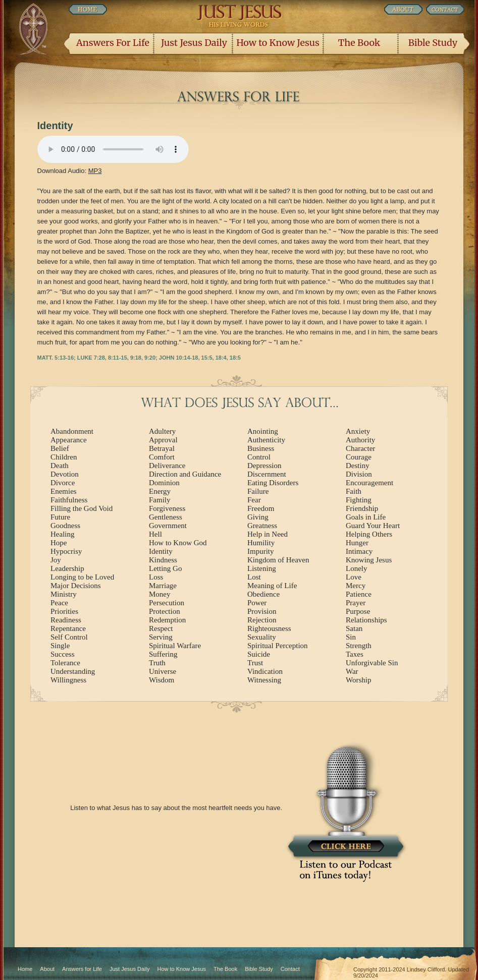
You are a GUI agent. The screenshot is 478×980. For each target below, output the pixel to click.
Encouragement (369, 483)
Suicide (259, 654)
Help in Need (268, 534)
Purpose (358, 611)
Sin (351, 637)
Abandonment (72, 431)
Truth (157, 663)
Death (60, 466)
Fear (254, 500)
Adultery (162, 431)
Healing (62, 534)
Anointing (263, 431)
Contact (290, 969)
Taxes (355, 654)
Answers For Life (113, 43)
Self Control (69, 637)
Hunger (357, 543)
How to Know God (178, 543)
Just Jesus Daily (194, 43)
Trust (255, 663)
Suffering (163, 654)
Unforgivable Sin (372, 663)
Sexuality (262, 637)
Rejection (262, 620)
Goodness (65, 526)
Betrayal (162, 448)
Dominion (164, 483)
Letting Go (165, 568)
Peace (59, 603)
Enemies (64, 491)
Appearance (69, 440)
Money (160, 594)
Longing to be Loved (82, 577)
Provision (262, 611)
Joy (56, 560)
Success (63, 654)
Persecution (167, 603)
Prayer (356, 603)
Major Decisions (76, 586)
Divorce (63, 483)
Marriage (163, 586)
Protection (165, 611)
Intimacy (359, 551)
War (352, 671)
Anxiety (358, 431)
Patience (359, 594)
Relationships (366, 620)
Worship (358, 680)
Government (168, 526)
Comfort (162, 457)
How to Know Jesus (278, 43)
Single (60, 646)
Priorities (64, 611)
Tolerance (65, 663)
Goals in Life (366, 517)
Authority (360, 440)
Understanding (73, 671)
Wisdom (162, 680)
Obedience (263, 594)
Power (257, 603)
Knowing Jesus (369, 560)
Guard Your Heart (373, 526)
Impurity (261, 551)
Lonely (357, 568)
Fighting (359, 500)
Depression (264, 466)
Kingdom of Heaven (278, 560)
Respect (161, 628)
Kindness (163, 560)
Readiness (66, 620)
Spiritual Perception (278, 646)
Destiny (358, 466)
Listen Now (113, 149)
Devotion (65, 474)
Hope (59, 543)
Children (64, 457)
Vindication (265, 671)
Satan (354, 628)
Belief (60, 448)
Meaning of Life (272, 586)
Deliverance (167, 466)
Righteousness (269, 628)
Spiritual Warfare (175, 646)
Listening (262, 568)
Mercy (356, 586)
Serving (161, 637)
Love (354, 577)
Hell (155, 534)
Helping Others (369, 534)
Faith (354, 491)
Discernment (267, 474)
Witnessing (264, 680)
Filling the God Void (82, 508)
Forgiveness (167, 508)
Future (60, 517)
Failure (258, 491)
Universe (163, 671)
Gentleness (166, 517)
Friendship (362, 508)
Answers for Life (82, 969)
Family (160, 500)
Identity (161, 551)
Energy (160, 491)
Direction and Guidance (185, 474)
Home (25, 969)
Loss (156, 577)
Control (259, 457)
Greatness (262, 526)
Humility (261, 543)
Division (359, 474)
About (47, 969)
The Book (359, 43)
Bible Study (433, 43)
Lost (254, 577)
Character (360, 448)
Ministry (64, 594)
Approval (163, 440)
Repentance (68, 628)
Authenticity (266, 440)
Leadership (67, 568)
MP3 (95, 171)
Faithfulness (69, 500)
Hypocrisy (66, 551)
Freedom (261, 508)
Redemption (167, 620)
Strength (359, 646)
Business (261, 448)
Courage (359, 457)
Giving (258, 517)
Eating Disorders (273, 483)
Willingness (68, 680)
